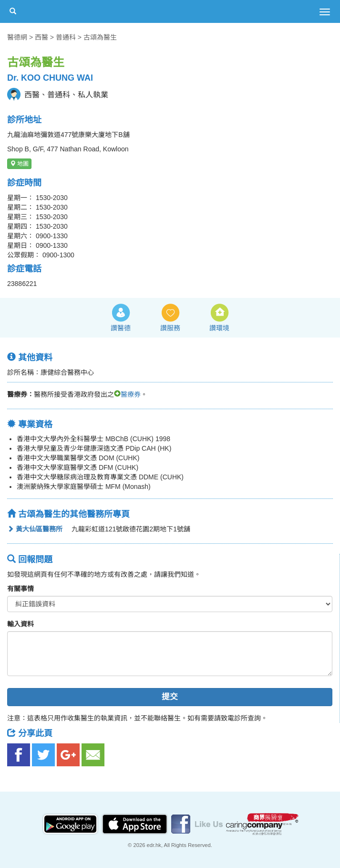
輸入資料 (21, 624)
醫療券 (127, 394)
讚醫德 (121, 328)
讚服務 (170, 328)
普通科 (66, 37)
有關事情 (21, 589)
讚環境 (219, 328)
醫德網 (17, 37)
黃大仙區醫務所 (35, 529)
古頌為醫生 (100, 37)
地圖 (19, 164)
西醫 (41, 37)
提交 (170, 697)
